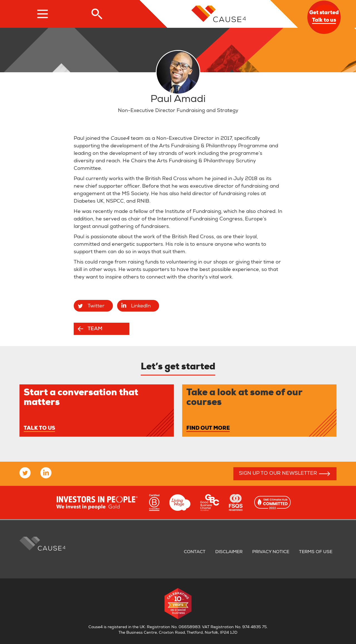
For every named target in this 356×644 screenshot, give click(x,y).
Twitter (96, 306)
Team (95, 329)
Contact (195, 552)
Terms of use (316, 552)
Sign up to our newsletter (278, 474)
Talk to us (39, 429)
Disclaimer (229, 552)
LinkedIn (141, 306)
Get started (324, 17)
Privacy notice (271, 552)
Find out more (208, 429)
